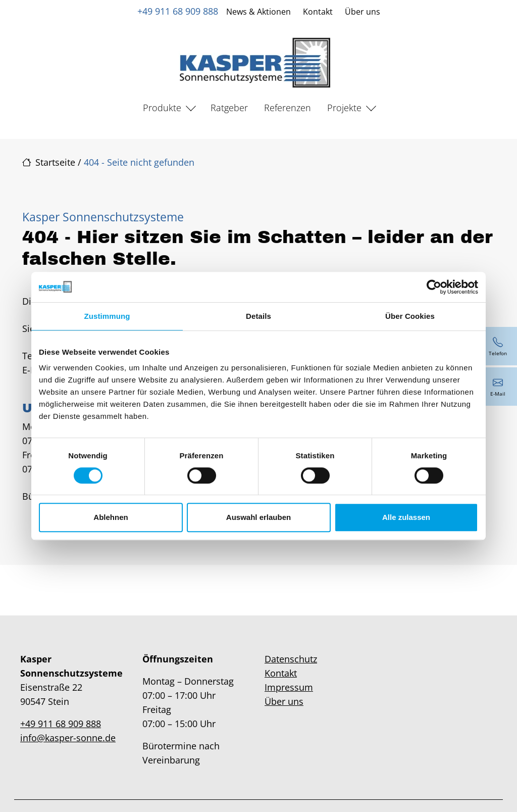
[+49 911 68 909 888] (498, 346)
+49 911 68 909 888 (178, 11)
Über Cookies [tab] (410, 316)
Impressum (289, 687)
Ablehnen (111, 517)
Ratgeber (229, 108)
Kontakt (318, 12)
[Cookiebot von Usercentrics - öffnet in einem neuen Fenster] (434, 287)
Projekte (344, 108)
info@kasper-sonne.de (68, 738)
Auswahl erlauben (258, 517)
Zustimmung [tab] (107, 316)
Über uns (363, 12)
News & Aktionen (258, 12)
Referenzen (288, 108)
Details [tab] (258, 316)
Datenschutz (291, 659)
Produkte (162, 108)
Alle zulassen (406, 517)
